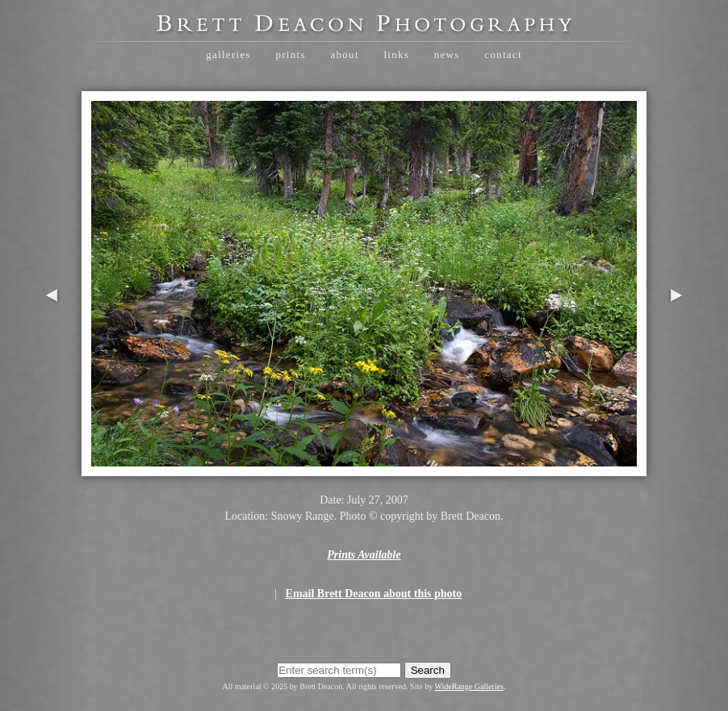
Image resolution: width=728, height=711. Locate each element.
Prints (290, 54)
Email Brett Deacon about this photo (374, 594)
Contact (503, 54)
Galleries (228, 54)
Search (428, 670)
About (344, 54)
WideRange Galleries (469, 686)
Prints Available (364, 555)
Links (396, 54)
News (447, 54)
